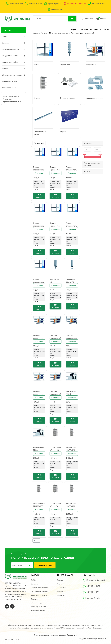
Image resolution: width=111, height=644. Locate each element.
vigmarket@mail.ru (54, 4)
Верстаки (6, 69)
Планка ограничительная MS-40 (71, 225)
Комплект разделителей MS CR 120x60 (55, 337)
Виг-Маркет (9, 640)
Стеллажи (6, 43)
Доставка (94, 30)
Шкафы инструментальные (12, 75)
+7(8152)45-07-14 (35, 4)
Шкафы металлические (11, 49)
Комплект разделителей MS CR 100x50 (72, 337)
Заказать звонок (98, 3)
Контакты (104, 30)
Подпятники (65, 65)
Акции (73, 30)
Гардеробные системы (11, 56)
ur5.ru (104, 639)
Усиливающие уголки (95, 98)
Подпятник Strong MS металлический (72, 281)
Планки (37, 65)
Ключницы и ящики (9, 81)
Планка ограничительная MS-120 (39, 169)
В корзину (39, 196)
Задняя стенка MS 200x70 (55, 505)
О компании (83, 30)
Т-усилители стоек (67, 98)
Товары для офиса (9, 88)
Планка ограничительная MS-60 (39, 225)
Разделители (91, 65)
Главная (60, 580)
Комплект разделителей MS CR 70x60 (55, 393)
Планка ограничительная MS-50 (55, 225)
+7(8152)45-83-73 (16, 3)
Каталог (8, 30)
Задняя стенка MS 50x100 (72, 505)
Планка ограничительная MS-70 (71, 169)
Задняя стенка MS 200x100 (39, 505)
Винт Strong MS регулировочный (55, 281)
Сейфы (5, 37)
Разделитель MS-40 (71, 393)
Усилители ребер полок (41, 133)
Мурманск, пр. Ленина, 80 (76, 3)
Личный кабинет (57, 9)
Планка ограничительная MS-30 (39, 281)
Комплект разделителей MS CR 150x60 (39, 337)
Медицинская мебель (10, 62)
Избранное (87, 19)
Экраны (63, 132)
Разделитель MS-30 (38, 449)
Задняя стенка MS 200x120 (55, 449)
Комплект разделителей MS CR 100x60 (39, 393)
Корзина (101, 19)
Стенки (37, 98)
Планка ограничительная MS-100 (55, 169)
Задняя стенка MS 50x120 (72, 449)
